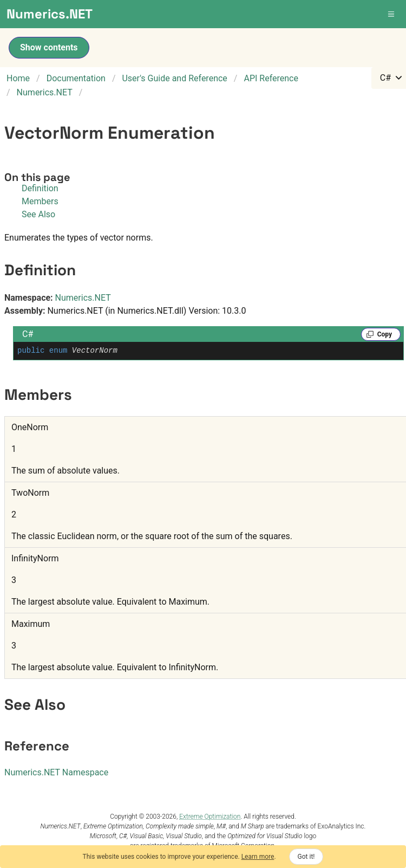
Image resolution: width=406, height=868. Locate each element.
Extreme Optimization (210, 817)
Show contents (49, 47)
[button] (392, 14)
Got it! (306, 857)
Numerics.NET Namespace (56, 772)
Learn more (258, 857)
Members (40, 201)
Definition (40, 188)
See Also (38, 214)
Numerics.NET (83, 298)
